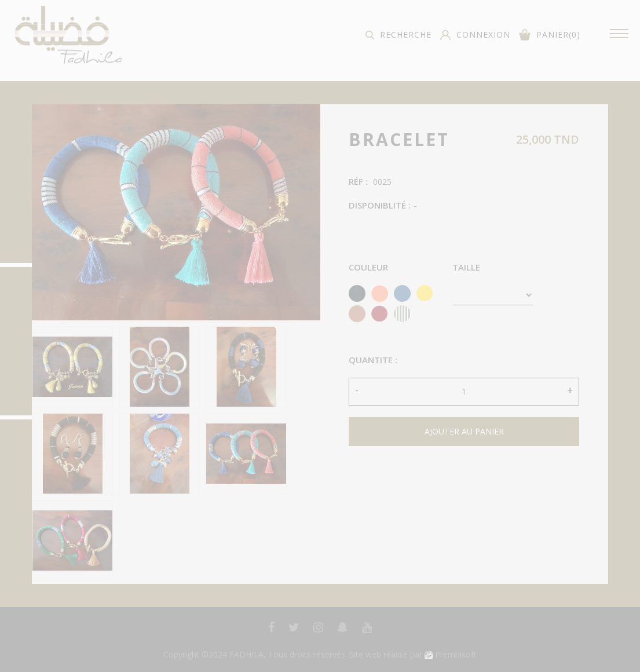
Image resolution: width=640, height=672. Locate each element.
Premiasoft (456, 654)
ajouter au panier (464, 431)
